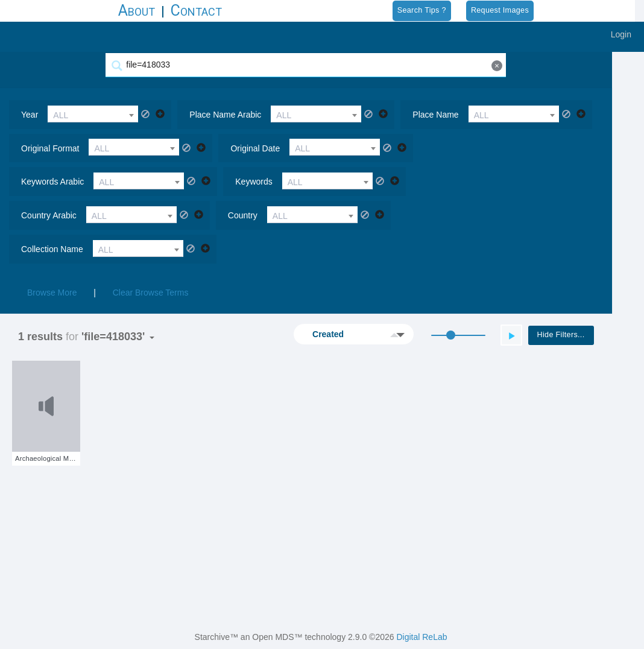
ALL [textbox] (61, 115)
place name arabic (225, 115)
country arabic (237, 182)
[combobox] (93, 114)
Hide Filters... (593, 301)
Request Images (500, 10)
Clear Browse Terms (151, 259)
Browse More (52, 259)
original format (50, 148)
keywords (39, 182)
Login (621, 34)
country (431, 182)
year (30, 115)
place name (435, 115)
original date (255, 148)
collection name (52, 215)
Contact (196, 11)
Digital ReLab (421, 637)
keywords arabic (462, 148)
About (137, 11)
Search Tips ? (422, 10)
